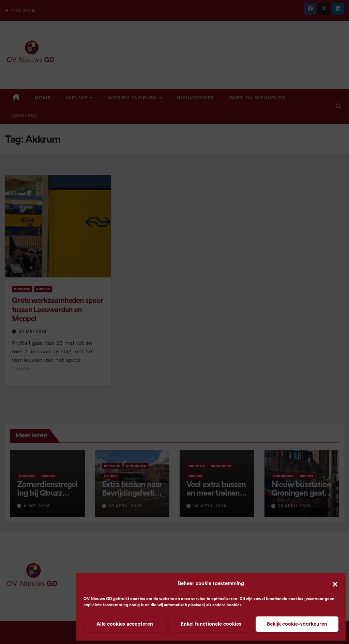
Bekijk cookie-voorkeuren (297, 624)
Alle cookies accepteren (125, 624)
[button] (335, 584)
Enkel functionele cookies (211, 624)
